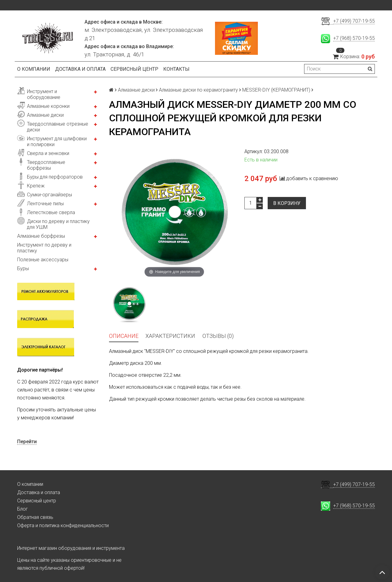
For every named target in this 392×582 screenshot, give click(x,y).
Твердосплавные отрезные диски (58, 127)
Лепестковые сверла (51, 212)
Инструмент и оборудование (44, 94)
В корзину (287, 203)
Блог (23, 509)
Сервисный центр (134, 69)
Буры (23, 268)
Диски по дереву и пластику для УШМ (58, 224)
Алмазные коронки (48, 106)
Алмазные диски (45, 115)
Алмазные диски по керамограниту (198, 90)
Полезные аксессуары (43, 260)
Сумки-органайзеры (49, 195)
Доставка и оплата (80, 69)
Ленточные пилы (45, 204)
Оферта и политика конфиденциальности (63, 525)
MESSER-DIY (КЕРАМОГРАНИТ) (276, 90)
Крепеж (36, 186)
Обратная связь (35, 517)
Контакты (176, 69)
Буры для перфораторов (55, 177)
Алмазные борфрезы (41, 236)
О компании (34, 69)
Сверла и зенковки (48, 153)
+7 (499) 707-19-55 (354, 21)
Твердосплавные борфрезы (46, 165)
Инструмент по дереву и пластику (44, 248)
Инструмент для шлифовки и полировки (57, 142)
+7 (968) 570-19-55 (354, 38)
